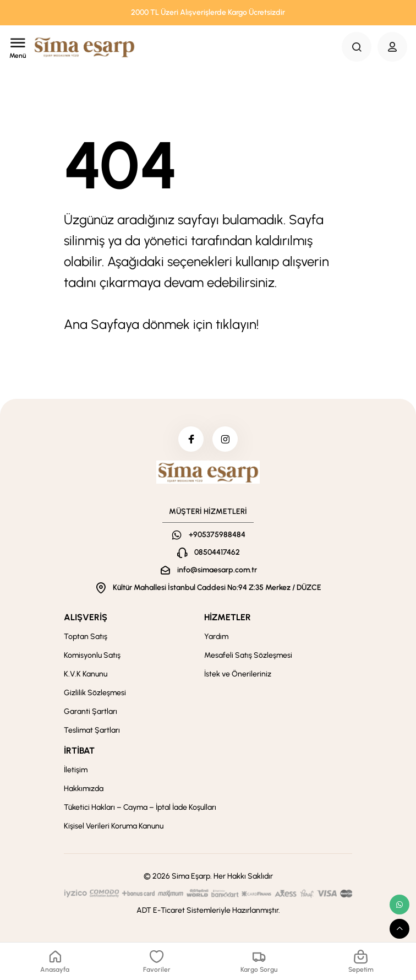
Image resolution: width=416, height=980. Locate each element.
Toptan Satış (86, 639)
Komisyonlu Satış (92, 657)
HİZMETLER (228, 619)
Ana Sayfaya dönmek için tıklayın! (161, 324)
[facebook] (190, 440)
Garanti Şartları (91, 714)
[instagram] (226, 440)
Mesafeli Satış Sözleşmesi (248, 657)
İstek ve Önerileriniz (238, 676)
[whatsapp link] (399, 905)
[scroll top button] (399, 929)
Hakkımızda (84, 791)
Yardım (216, 639)
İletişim (76, 772)
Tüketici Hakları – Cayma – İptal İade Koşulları (140, 810)
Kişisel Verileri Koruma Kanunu (114, 828)
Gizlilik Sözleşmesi (95, 695)
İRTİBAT (79, 753)
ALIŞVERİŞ (86, 619)
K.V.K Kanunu (86, 676)
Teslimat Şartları (92, 732)
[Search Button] (357, 47)
